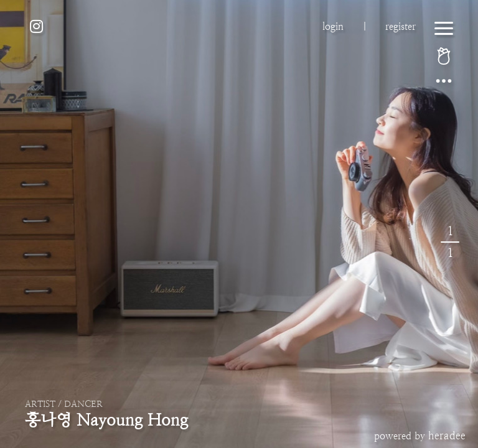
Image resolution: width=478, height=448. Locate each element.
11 (450, 242)
